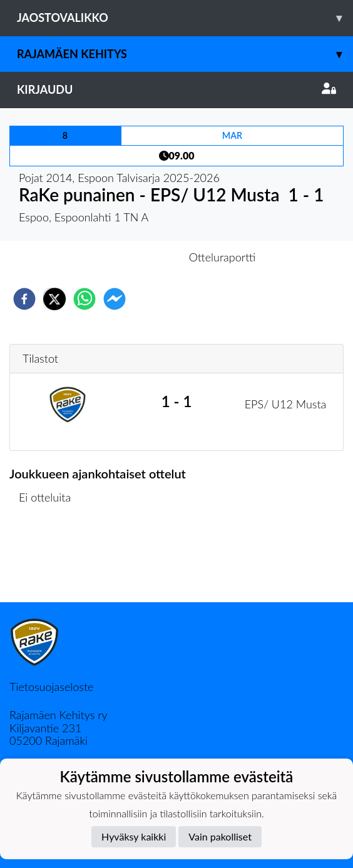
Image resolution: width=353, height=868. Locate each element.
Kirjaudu (176, 89)
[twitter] (54, 299)
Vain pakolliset (220, 836)
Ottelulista (50, 560)
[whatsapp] (84, 299)
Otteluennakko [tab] (133, 257)
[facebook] (24, 299)
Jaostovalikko (185, 18)
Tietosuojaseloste (51, 687)
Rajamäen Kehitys (185, 54)
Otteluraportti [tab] (223, 257)
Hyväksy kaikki (134, 836)
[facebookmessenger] (115, 299)
